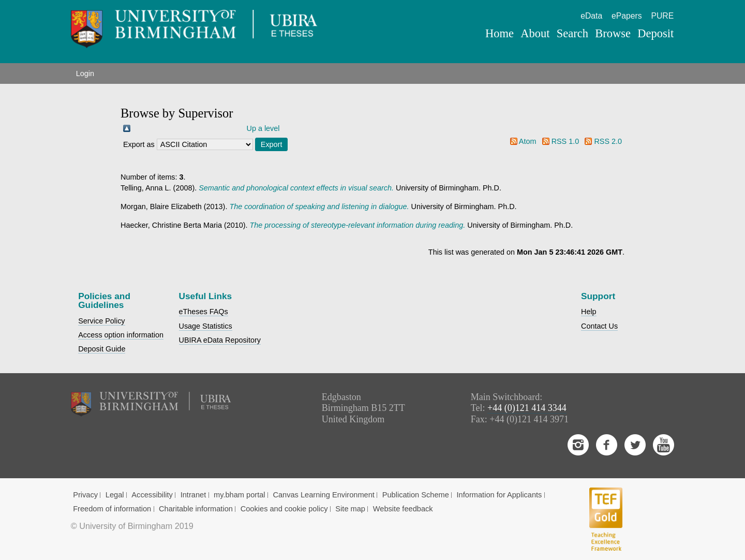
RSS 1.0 (565, 141)
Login (85, 73)
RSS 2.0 (608, 141)
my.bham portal (240, 495)
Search (572, 33)
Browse (613, 33)
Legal (115, 495)
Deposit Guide (102, 349)
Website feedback (403, 509)
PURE (662, 16)
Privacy (85, 495)
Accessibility (152, 495)
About (535, 33)
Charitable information (196, 509)
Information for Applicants (500, 495)
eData (591, 16)
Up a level (263, 128)
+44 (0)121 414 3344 (527, 408)
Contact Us (599, 326)
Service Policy (101, 321)
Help (589, 312)
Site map (350, 509)
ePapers (627, 16)
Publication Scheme (416, 495)
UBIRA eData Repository (220, 340)
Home (500, 33)
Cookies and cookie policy (284, 509)
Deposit (655, 33)
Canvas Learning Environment (324, 495)
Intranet (193, 495)
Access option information (121, 335)
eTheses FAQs (204, 312)
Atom (528, 141)
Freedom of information (112, 509)
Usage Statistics (206, 326)
